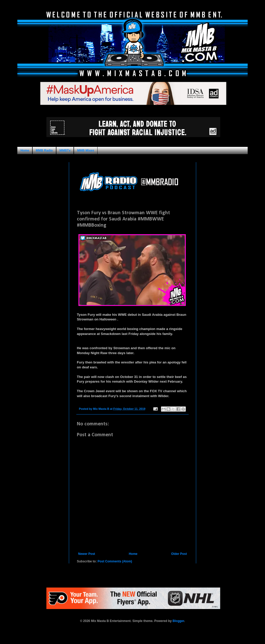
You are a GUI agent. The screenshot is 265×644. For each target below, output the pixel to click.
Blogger (178, 621)
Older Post (179, 554)
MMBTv (65, 151)
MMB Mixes (86, 151)
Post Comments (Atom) (115, 561)
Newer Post (87, 554)
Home (25, 151)
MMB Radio (44, 151)
